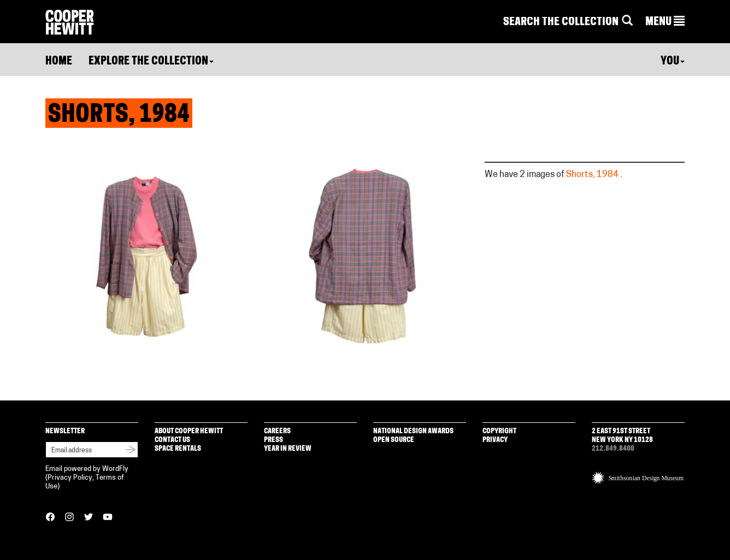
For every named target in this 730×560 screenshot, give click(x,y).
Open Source (394, 440)
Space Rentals (178, 449)
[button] (665, 22)
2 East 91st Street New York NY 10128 (622, 436)
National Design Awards (413, 431)
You (673, 62)
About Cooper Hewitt (189, 431)
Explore (151, 62)
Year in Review (288, 449)
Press (273, 440)
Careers (277, 431)
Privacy (495, 440)
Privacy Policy (70, 478)
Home (59, 62)
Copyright (499, 431)
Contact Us (172, 440)
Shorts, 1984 (592, 175)
